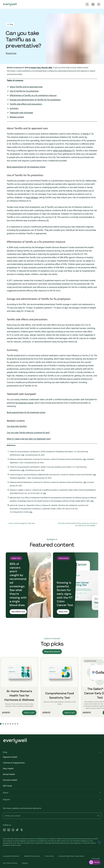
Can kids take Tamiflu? (17, 426)
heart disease (32, 197)
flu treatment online (24, 403)
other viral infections (62, 151)
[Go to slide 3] (6, 724)
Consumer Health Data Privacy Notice (71, 856)
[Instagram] (4, 830)
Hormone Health (10, 780)
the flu (86, 134)
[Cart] (93, 4)
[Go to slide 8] (18, 724)
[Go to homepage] (10, 4)
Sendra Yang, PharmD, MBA (41, 68)
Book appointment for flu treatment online (26, 167)
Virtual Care (11, 53)
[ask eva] (95, 862)
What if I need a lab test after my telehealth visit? (29, 439)
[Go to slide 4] (8, 724)
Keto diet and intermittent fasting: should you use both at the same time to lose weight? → (78, 524)
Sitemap (25, 863)
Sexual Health (9, 774)
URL (23, 455)
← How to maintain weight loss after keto (21, 523)
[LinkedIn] (9, 830)
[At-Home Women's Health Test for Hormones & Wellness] (19, 687)
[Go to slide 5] (10, 724)
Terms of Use (49, 856)
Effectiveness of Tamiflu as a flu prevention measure (33, 95)
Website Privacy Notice (32, 856)
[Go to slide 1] (1, 724)
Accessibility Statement (11, 856)
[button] (98, 816)
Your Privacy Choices (10, 863)
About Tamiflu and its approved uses (26, 87)
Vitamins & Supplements (14, 763)
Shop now (63, 612)
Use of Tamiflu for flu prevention (24, 91)
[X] (22, 830)
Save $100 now (18, 612)
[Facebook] (13, 830)
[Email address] (52, 816)
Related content (17, 117)
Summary (14, 108)
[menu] (99, 4)
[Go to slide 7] (15, 724)
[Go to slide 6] (13, 724)
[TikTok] (17, 830)
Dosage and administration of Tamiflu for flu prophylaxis (35, 100)
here (46, 841)
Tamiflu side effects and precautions (26, 104)
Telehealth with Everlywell (21, 113)
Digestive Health (10, 757)
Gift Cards (7, 786)
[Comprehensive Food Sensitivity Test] (60, 687)
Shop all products (52, 652)
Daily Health (8, 768)
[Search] (87, 4)
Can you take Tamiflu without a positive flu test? (28, 433)
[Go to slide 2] (3, 724)
